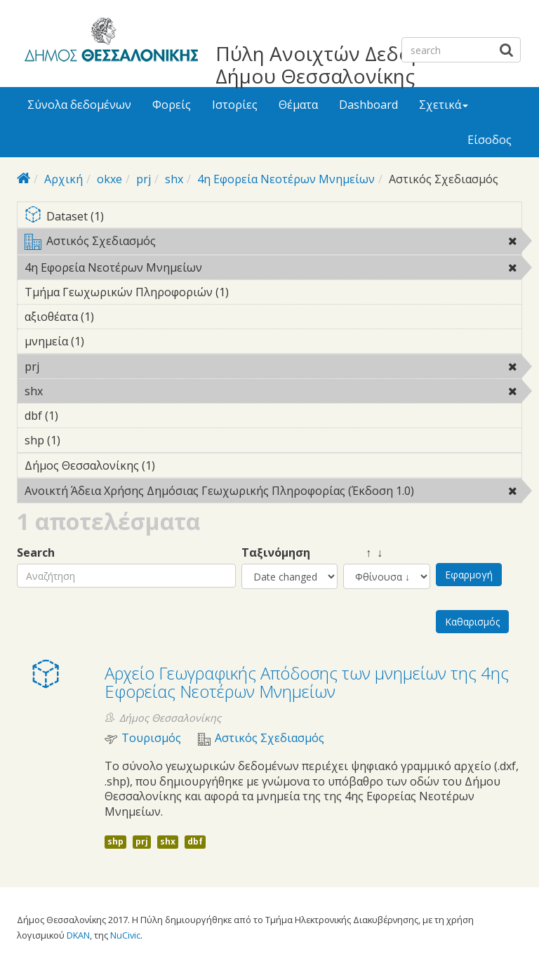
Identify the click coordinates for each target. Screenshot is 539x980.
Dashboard (368, 105)
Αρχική (64, 179)
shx (174, 179)
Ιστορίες (235, 105)
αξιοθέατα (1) (116, 317)
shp (115, 841)
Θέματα (298, 105)
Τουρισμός (151, 738)
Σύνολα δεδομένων (79, 105)
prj (144, 179)
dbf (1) (80, 416)
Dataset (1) (273, 217)
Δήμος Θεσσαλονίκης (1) (177, 465)
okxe (109, 179)
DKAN (78, 935)
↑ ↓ (363, 553)
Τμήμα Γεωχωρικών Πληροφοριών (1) (251, 292)
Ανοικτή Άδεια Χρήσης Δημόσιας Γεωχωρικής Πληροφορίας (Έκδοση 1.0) (273, 493)
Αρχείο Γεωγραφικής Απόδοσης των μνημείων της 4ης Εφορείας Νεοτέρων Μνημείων (307, 682)
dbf (195, 841)
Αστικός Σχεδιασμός (273, 244)
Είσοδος (490, 140)
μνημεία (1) (106, 341)
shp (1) (82, 440)
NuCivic (125, 935)
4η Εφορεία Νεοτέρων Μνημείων (286, 179)
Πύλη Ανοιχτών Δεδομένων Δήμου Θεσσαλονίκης (343, 65)
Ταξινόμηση (276, 553)
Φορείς (172, 105)
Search (36, 553)
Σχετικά (444, 105)
